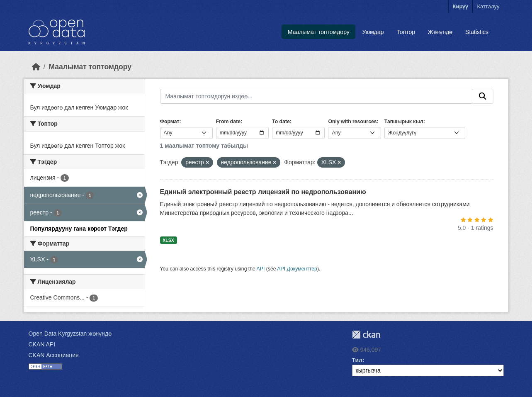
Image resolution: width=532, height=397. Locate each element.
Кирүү (461, 6)
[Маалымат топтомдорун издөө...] (316, 96)
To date (281, 122)
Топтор (406, 32)
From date (228, 122)
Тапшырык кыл (404, 122)
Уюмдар (373, 32)
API (261, 269)
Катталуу (488, 6)
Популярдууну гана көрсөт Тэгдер (79, 229)
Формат (170, 122)
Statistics (477, 32)
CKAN (366, 335)
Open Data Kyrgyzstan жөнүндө (70, 334)
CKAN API (42, 344)
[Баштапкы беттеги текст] (36, 67)
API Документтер (297, 269)
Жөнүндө (440, 32)
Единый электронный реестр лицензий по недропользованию (263, 192)
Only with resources (352, 122)
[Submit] (483, 96)
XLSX (168, 240)
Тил (357, 360)
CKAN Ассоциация (54, 355)
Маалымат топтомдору (319, 32)
